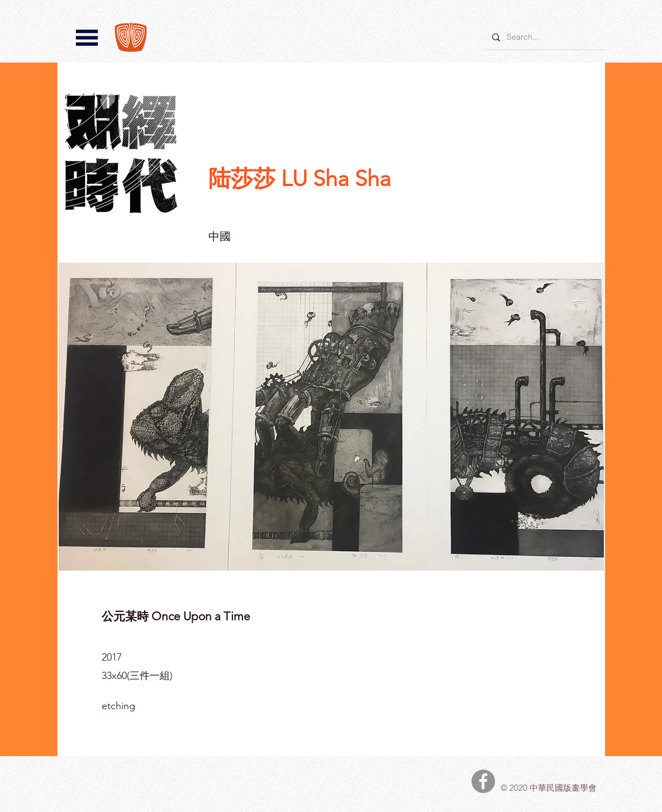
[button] (87, 38)
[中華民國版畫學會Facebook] (483, 781)
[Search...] (544, 37)
